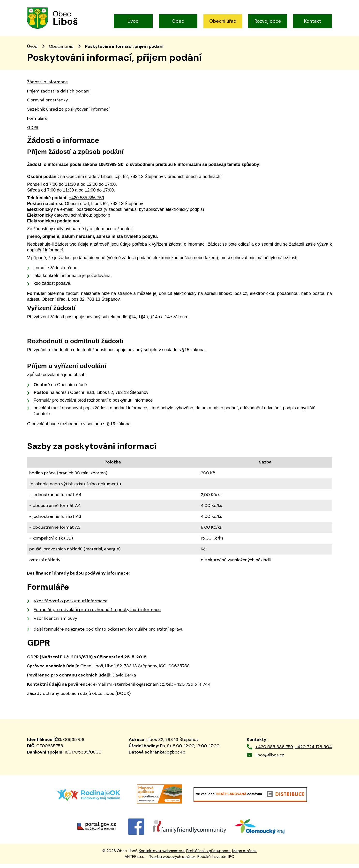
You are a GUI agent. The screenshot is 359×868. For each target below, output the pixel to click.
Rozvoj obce (268, 21)
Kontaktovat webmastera (162, 855)
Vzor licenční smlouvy (55, 622)
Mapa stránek (244, 855)
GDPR (33, 131)
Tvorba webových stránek (172, 860)
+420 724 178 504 (313, 751)
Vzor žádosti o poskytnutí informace (71, 605)
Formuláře (37, 122)
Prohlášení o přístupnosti (208, 855)
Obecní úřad (223, 21)
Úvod (133, 21)
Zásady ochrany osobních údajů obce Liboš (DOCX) (79, 697)
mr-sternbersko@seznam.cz (135, 688)
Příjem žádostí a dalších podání (58, 95)
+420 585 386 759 (274, 751)
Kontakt (313, 21)
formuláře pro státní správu (156, 633)
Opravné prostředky (48, 104)
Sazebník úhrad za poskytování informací (68, 113)
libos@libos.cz (270, 759)
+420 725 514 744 (192, 688)
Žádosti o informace (47, 86)
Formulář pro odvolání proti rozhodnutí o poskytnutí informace (97, 613)
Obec (178, 21)
